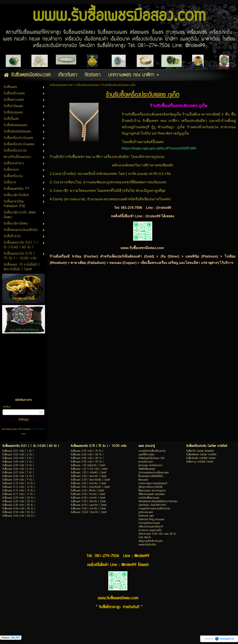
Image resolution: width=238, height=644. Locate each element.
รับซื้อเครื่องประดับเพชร (87, 85)
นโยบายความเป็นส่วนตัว (38, 429)
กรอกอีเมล (7, 407)
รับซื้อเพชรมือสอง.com (61, 85)
